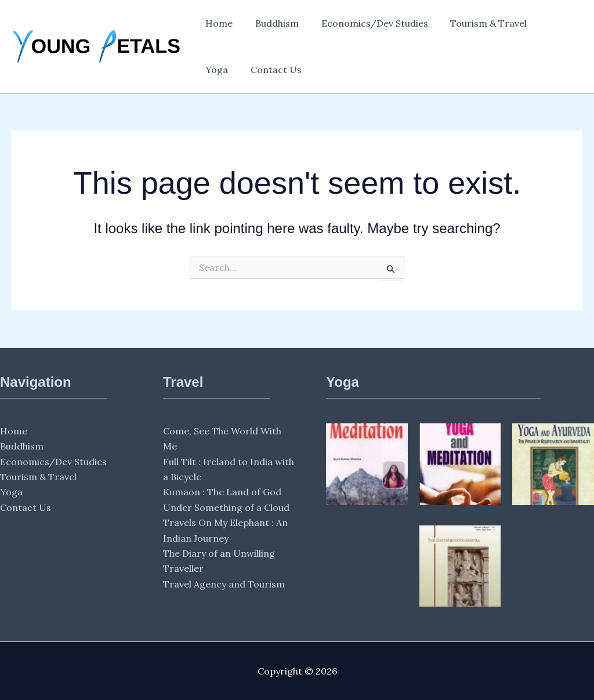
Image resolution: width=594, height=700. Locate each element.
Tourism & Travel (475, 23)
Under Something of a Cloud (226, 507)
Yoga (543, 23)
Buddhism (271, 23)
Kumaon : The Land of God (222, 492)
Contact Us (229, 70)
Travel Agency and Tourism (224, 584)
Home (217, 23)
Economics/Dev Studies (365, 23)
